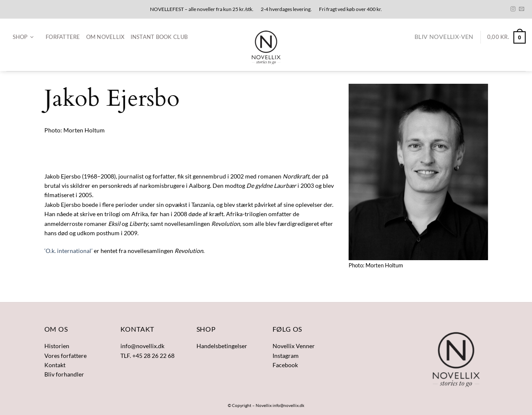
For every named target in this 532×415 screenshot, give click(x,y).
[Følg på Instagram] (513, 9)
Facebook (285, 365)
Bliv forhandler (64, 374)
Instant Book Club (159, 37)
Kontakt (55, 365)
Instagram (286, 356)
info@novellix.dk (288, 405)
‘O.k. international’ (68, 251)
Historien (57, 346)
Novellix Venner (294, 346)
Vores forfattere (65, 356)
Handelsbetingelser (222, 346)
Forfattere (63, 37)
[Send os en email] (521, 9)
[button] (23, 37)
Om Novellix (105, 37)
